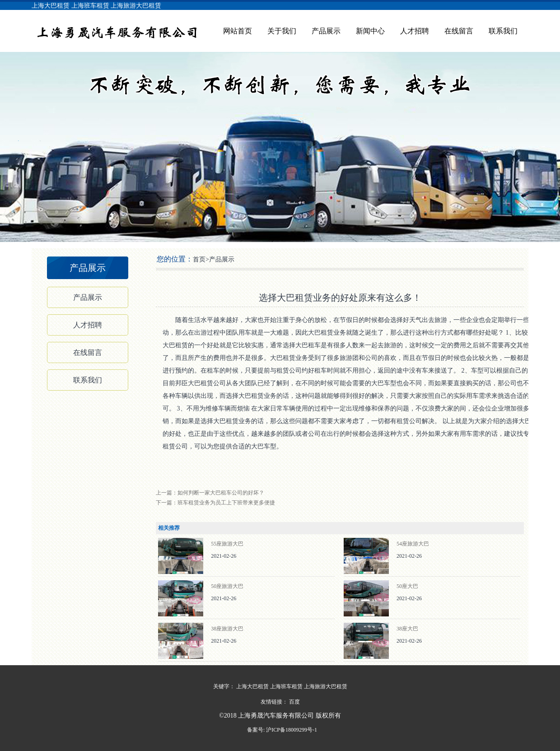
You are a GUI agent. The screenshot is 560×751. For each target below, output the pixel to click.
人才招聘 (415, 31)
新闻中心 (370, 31)
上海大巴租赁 (51, 6)
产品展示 (326, 31)
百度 (294, 702)
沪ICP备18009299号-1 (291, 730)
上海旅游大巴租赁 (136, 6)
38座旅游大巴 (227, 629)
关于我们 (282, 31)
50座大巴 (407, 586)
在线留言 (459, 31)
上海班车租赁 (90, 6)
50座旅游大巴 (227, 586)
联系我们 (503, 31)
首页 (199, 259)
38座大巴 (407, 629)
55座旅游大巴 (227, 544)
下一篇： (215, 503)
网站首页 (238, 31)
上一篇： (210, 493)
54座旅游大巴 (413, 544)
